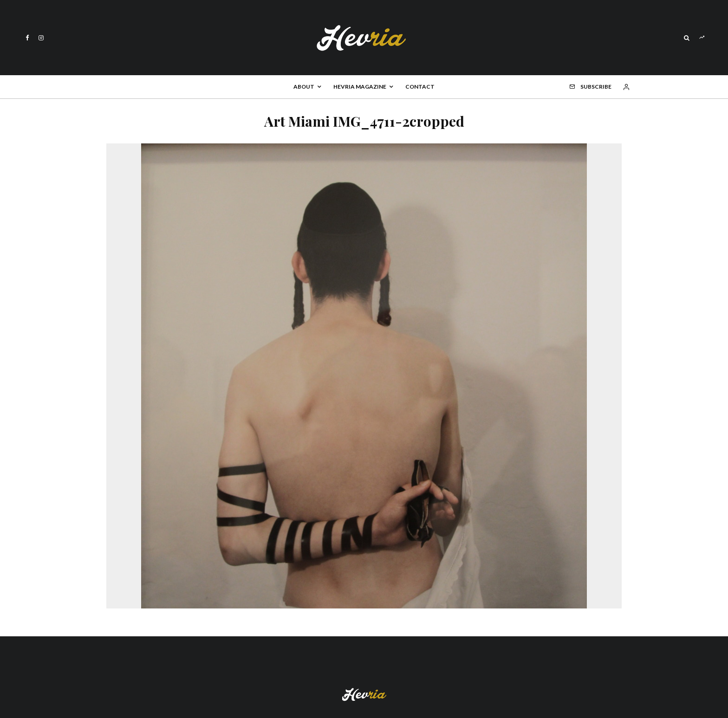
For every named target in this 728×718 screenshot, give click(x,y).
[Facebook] (27, 38)
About (304, 87)
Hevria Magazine (360, 87)
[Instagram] (41, 38)
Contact (420, 87)
